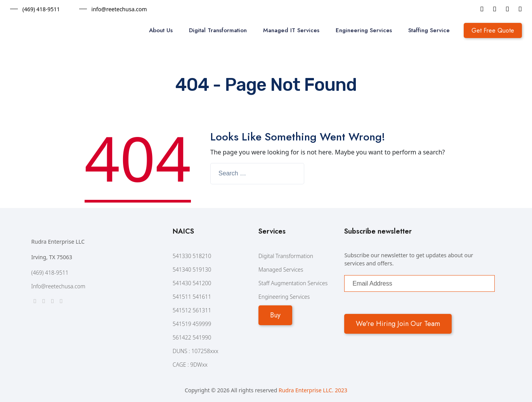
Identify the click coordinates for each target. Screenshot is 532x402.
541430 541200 (192, 283)
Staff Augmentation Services (293, 283)
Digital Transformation (218, 30)
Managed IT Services (291, 30)
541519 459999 (192, 324)
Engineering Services (364, 30)
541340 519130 (192, 269)
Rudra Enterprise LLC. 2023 (313, 390)
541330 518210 (192, 256)
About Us (161, 30)
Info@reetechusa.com (58, 286)
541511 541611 (192, 297)
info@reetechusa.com (119, 9)
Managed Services (281, 269)
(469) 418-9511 (41, 9)
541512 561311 (192, 310)
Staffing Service (429, 30)
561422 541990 (192, 337)
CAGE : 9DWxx (190, 365)
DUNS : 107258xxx (196, 351)
